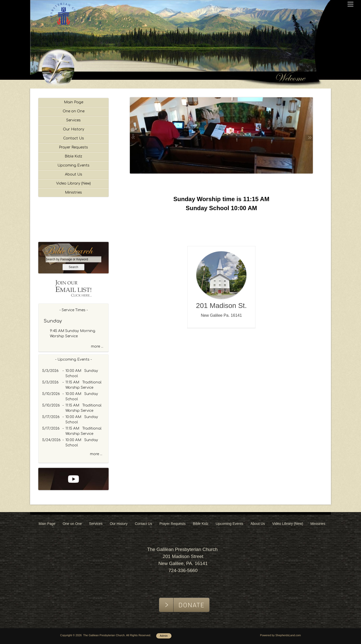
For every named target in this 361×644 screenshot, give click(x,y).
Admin (164, 636)
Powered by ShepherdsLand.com (280, 635)
